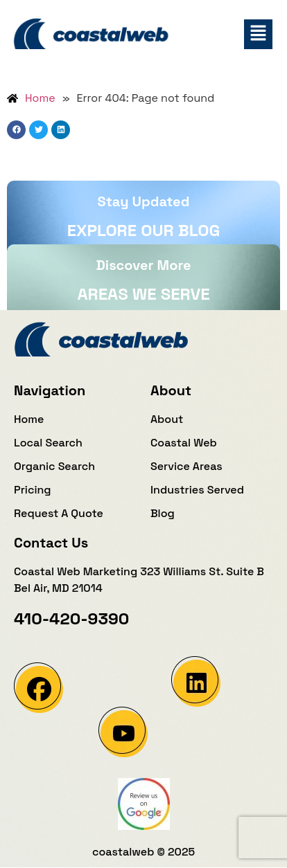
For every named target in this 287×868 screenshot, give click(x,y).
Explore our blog (144, 230)
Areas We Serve (143, 294)
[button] (258, 34)
